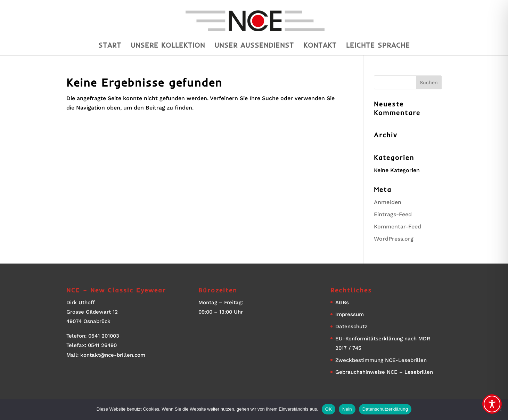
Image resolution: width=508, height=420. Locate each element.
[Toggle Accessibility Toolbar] (492, 404)
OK (329, 409)
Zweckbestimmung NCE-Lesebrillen (381, 360)
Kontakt (320, 46)
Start (110, 46)
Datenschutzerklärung (385, 409)
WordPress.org (394, 239)
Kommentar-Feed (398, 227)
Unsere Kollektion (168, 46)
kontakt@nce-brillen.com (113, 355)
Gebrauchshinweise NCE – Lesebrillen (384, 372)
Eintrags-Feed (393, 214)
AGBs (342, 302)
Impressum (350, 314)
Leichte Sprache (378, 46)
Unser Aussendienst (254, 46)
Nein (347, 409)
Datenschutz (351, 326)
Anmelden (388, 202)
